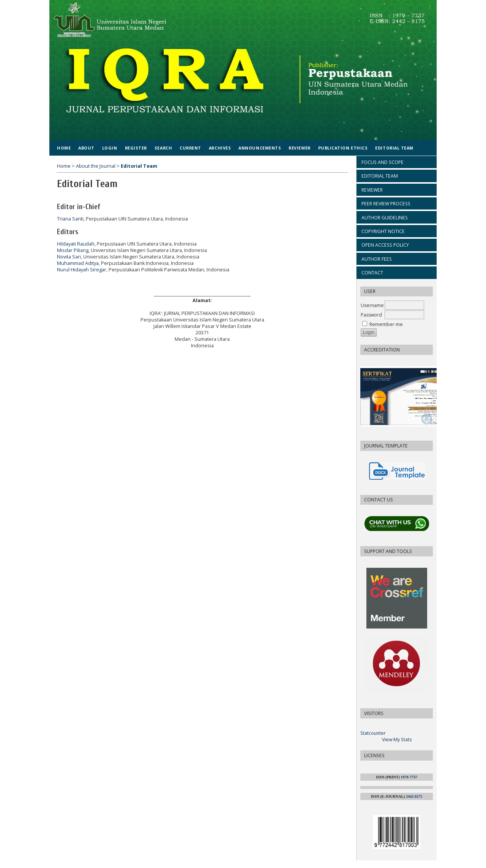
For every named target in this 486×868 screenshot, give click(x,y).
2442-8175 (414, 796)
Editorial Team (394, 148)
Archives (220, 148)
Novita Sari (69, 257)
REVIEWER (372, 190)
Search (163, 148)
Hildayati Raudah (76, 244)
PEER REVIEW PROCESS (386, 204)
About (86, 148)
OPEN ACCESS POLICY (385, 245)
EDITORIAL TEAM (380, 176)
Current (190, 148)
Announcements (260, 148)
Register (136, 148)
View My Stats (397, 740)
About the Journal (96, 166)
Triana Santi (70, 219)
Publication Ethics (343, 148)
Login (110, 148)
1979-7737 (409, 777)
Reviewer (299, 148)
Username (372, 305)
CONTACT (372, 273)
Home (64, 148)
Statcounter (373, 733)
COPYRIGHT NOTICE (383, 231)
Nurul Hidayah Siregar (82, 270)
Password (371, 315)
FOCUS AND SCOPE (383, 162)
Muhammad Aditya (78, 263)
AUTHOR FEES (377, 259)
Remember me (386, 324)
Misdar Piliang (73, 250)
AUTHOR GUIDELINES (385, 218)
